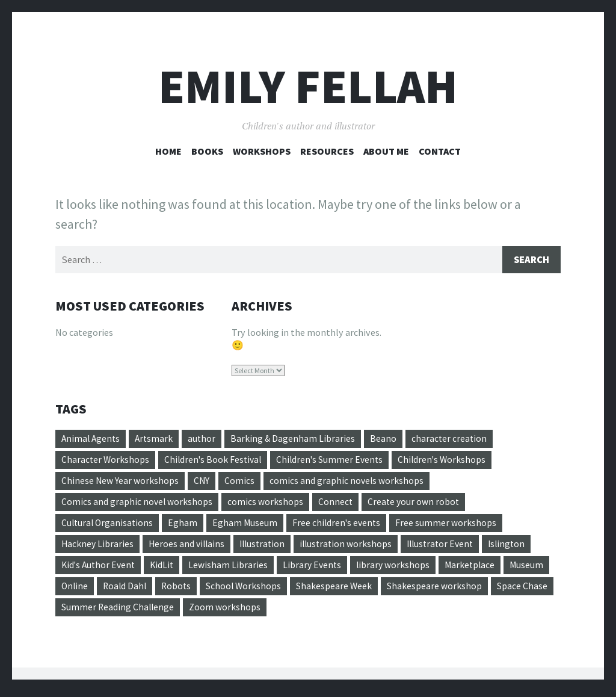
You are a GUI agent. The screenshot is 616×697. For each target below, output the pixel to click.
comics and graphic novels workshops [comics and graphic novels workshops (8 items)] (350, 483)
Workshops (262, 151)
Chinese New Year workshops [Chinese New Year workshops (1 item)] (121, 483)
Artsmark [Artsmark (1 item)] (157, 439)
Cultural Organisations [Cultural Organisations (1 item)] (109, 526)
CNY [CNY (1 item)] (204, 483)
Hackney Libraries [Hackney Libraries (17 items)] (98, 547)
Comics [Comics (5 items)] (242, 483)
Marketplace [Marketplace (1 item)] (481, 569)
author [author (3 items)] (205, 439)
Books (207, 151)
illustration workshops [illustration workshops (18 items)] (354, 547)
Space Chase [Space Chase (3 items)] (87, 612)
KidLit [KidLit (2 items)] (167, 569)
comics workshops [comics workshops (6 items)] (268, 504)
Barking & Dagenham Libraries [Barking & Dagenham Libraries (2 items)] (297, 439)
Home (168, 151)
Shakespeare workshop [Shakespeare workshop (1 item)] (491, 590)
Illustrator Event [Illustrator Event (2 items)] (452, 547)
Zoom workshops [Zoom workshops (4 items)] (293, 612)
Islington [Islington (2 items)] (522, 547)
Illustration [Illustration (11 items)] (268, 547)
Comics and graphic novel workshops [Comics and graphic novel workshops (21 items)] (138, 504)
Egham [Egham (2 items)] (186, 526)
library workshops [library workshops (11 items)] (402, 569)
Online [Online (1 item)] (125, 590)
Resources (327, 151)
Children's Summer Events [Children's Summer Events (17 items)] (336, 461)
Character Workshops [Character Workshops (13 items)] (106, 461)
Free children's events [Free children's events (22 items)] (341, 526)
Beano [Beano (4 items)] (388, 439)
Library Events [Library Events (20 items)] (319, 569)
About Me (386, 151)
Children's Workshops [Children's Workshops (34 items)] (451, 461)
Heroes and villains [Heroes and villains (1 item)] (189, 547)
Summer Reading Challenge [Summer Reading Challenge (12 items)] (184, 612)
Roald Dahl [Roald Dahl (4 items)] (176, 590)
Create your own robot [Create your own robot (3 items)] (418, 504)
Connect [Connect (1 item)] (339, 504)
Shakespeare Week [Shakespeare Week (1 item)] (390, 590)
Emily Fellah (308, 86)
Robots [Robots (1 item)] (229, 590)
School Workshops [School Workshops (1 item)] (298, 590)
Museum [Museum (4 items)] (79, 590)
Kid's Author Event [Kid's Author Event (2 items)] (100, 569)
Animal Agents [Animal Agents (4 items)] (92, 439)
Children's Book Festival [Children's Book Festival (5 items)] (216, 461)
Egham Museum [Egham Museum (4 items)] (248, 526)
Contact (440, 151)
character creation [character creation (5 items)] (454, 439)
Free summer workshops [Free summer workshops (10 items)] (453, 526)
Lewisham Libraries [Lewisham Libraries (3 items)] (234, 569)
